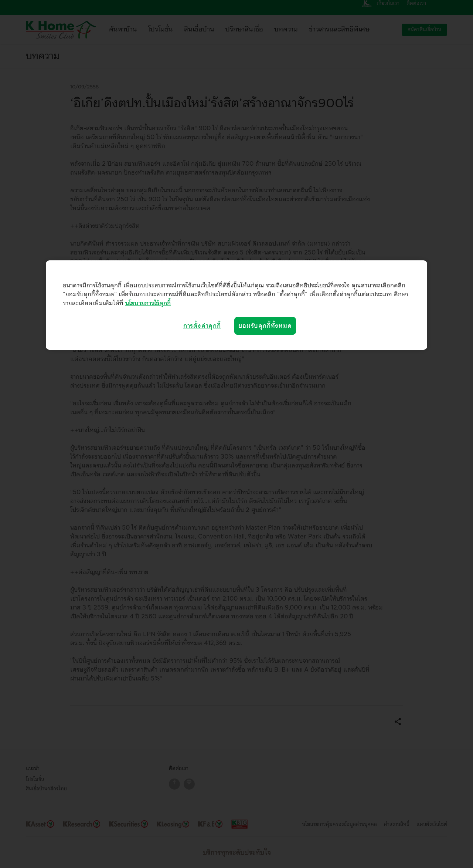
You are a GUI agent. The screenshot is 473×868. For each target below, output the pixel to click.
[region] (236, 305)
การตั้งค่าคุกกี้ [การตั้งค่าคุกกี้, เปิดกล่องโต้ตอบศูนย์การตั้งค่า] (202, 326)
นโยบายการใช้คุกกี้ (148, 303)
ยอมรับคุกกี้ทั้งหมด (265, 326)
